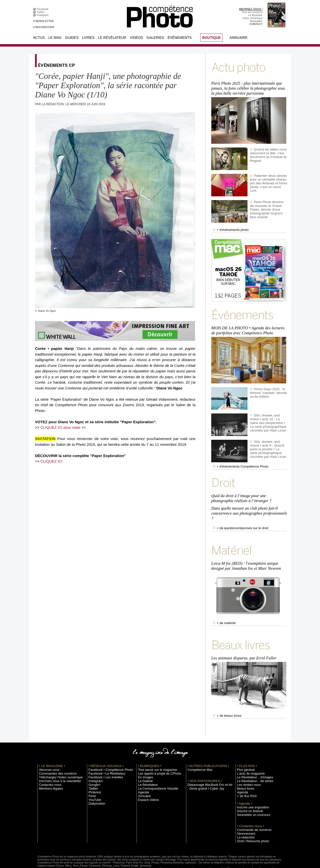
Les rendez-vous (247, 765)
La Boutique (255, 15)
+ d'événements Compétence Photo (237, 459)
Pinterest (94, 772)
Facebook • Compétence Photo (107, 750)
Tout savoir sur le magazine (154, 750)
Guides (72, 38)
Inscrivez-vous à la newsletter (56, 761)
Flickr (92, 776)
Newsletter (256, 21)
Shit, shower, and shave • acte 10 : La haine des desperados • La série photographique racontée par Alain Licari (268, 416)
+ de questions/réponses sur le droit (237, 516)
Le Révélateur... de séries (252, 761)
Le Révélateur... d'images (252, 757)
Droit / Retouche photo (250, 821)
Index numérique (253, 18)
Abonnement (244, 814)
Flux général (244, 750)
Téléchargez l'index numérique (57, 757)
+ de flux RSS (245, 776)
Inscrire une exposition (250, 787)
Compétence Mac (198, 750)
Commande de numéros (251, 810)
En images (144, 757)
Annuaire (238, 38)
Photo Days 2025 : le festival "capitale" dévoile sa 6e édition (268, 386)
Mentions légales (49, 769)
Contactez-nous (48, 765)
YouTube (94, 780)
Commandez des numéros (55, 754)
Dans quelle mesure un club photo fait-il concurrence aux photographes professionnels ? (248, 502)
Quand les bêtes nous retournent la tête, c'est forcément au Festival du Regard (266, 152)
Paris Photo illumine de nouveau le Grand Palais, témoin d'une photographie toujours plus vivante (268, 204)
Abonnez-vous (47, 750)
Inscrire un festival (248, 791)
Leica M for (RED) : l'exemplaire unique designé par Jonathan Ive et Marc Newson (245, 551)
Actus (39, 38)
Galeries (155, 38)
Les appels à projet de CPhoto (156, 754)
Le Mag (55, 38)
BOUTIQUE (211, 38)
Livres (88, 38)
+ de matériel (223, 607)
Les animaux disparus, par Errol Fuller (243, 640)
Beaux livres (244, 769)
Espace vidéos (147, 780)
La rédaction (244, 817)
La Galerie (144, 761)
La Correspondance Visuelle (155, 769)
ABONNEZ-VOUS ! (251, 9)
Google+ (94, 765)
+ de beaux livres (225, 696)
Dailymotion (95, 784)
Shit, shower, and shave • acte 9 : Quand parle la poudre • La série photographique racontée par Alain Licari (268, 442)
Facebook (43, 9)
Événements (179, 38)
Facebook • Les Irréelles (103, 757)
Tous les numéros (252, 12)
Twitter (41, 12)
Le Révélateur (112, 38)
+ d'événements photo (228, 226)
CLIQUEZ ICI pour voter (60, 427)
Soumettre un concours (251, 795)
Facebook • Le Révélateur (104, 754)
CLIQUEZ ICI (51, 461)
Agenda (143, 772)
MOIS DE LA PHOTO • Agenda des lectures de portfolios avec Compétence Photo (249, 324)
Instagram (43, 15)
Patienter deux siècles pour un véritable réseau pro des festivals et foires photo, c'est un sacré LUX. (267, 178)
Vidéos (136, 38)
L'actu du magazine (248, 754)
